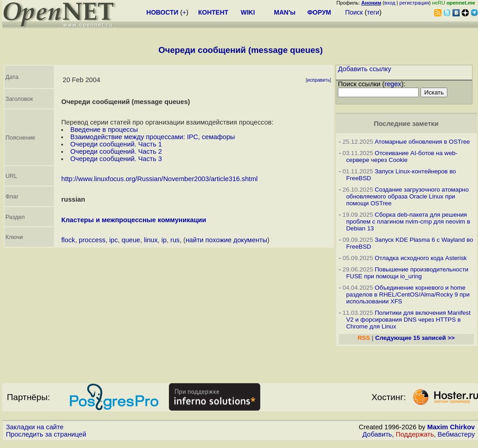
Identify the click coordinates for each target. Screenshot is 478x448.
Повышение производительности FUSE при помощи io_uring (407, 273)
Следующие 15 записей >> (415, 338)
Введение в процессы (104, 130)
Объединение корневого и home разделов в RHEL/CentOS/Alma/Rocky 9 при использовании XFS (408, 294)
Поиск (354, 12)
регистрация (414, 3)
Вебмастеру (456, 434)
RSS (364, 338)
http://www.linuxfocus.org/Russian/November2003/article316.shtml (159, 179)
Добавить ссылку (365, 69)
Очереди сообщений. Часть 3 (116, 159)
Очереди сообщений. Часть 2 (116, 151)
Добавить (377, 434)
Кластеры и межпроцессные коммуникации (134, 220)
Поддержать (415, 434)
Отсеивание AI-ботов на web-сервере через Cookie (402, 156)
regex (393, 84)
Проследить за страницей (46, 434)
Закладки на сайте (35, 427)
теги (373, 12)
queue (131, 240)
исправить (319, 80)
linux (151, 240)
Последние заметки (406, 124)
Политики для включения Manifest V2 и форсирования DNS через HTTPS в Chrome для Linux (408, 320)
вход (390, 3)
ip (164, 240)
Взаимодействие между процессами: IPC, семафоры (153, 137)
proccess (92, 240)
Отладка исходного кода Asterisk (421, 258)
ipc (113, 240)
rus (175, 240)
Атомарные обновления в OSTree (422, 142)
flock (68, 240)
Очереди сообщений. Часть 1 (116, 144)
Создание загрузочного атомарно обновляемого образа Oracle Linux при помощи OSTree (407, 196)
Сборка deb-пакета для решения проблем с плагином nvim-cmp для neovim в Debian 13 (408, 221)
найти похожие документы (226, 240)
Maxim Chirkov (451, 427)
